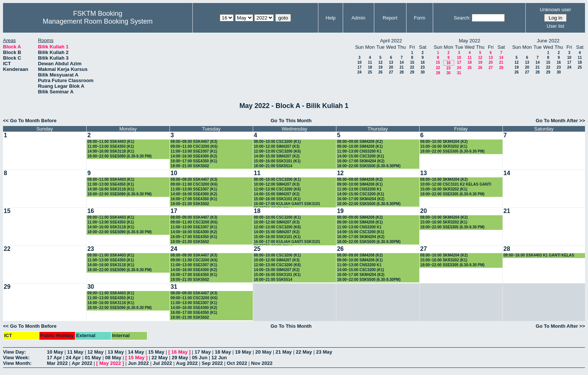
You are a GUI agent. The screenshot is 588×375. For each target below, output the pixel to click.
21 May (284, 352)
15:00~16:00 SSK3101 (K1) (277, 161)
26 (380, 72)
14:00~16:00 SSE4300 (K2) (194, 156)
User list (556, 26)
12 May (95, 352)
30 (422, 72)
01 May (93, 358)
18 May (223, 352)
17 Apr (54, 358)
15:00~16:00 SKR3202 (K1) (444, 146)
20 (391, 67)
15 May (156, 352)
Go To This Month (291, 121)
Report (390, 18)
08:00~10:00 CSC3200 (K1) (277, 142)
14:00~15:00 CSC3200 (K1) (361, 156)
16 (422, 62)
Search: (462, 18)
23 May (324, 352)
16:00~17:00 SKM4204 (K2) (361, 161)
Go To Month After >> (560, 121)
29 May (180, 358)
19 (380, 67)
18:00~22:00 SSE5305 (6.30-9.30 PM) (453, 151)
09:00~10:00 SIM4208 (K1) (360, 146)
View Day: (14, 352)
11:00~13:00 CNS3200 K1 (359, 151)
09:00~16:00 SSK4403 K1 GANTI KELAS (539, 255)
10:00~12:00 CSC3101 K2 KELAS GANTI (456, 184)
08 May (113, 358)
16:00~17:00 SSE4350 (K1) (194, 161)
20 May (263, 352)
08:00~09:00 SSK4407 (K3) (194, 142)
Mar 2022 (57, 363)
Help (331, 18)
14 (401, 62)
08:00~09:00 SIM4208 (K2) (360, 142)
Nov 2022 (262, 363)
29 (412, 72)
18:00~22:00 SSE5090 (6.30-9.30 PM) (120, 156)
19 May (243, 352)
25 (370, 72)
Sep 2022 (212, 363)
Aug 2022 (187, 363)
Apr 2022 (82, 363)
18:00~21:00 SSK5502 (190, 166)
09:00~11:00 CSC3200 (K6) (194, 146)
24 (359, 72)
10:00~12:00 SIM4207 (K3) (277, 146)
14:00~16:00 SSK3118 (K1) (111, 151)
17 (359, 67)
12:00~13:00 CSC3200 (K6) (277, 151)
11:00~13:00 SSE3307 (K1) (194, 151)
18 (370, 67)
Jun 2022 (138, 363)
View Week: (16, 358)
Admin (358, 18)
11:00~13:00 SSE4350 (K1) (111, 146)
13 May (116, 352)
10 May (55, 352)
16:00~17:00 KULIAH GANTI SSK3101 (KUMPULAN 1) (287, 204)
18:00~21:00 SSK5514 (273, 166)
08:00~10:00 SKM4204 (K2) (444, 142)
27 (391, 72)
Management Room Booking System (98, 21)
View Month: (17, 363)
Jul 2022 (162, 363)
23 (422, 67)
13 (391, 62)
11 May (75, 352)
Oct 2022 (237, 363)
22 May (304, 352)
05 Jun (200, 358)
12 (380, 62)
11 (370, 62)
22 (412, 67)
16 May (179, 352)
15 (412, 62)
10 (359, 62)
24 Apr (73, 358)
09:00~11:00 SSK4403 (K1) (111, 142)
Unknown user (556, 10)
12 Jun (219, 358)
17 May (203, 352)
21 (401, 67)
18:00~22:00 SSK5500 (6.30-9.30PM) (369, 166)
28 (401, 72)
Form (420, 18)
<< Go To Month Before (30, 121)
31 (459, 73)
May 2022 (110, 363)
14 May (136, 352)
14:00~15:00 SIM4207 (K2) (277, 156)
